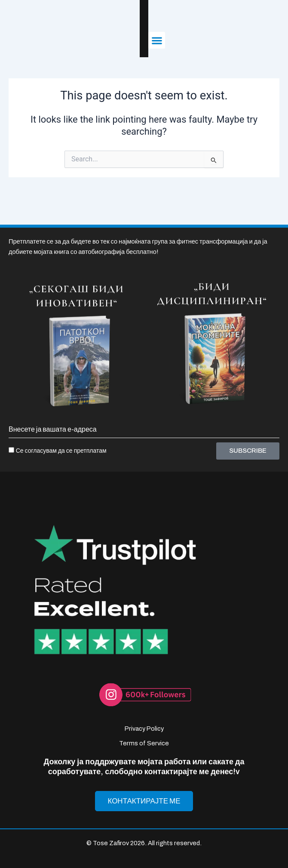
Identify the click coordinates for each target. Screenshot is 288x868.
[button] (271, 26)
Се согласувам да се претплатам (61, 429)
